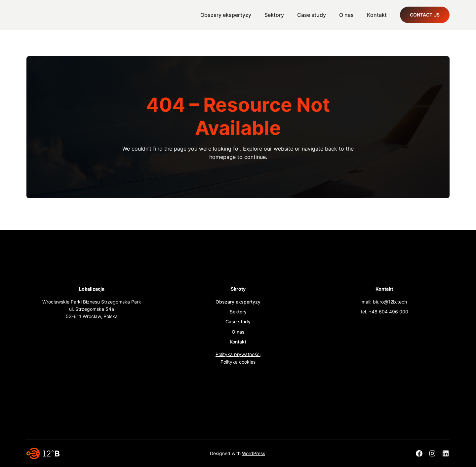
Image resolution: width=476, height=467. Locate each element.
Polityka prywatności (238, 354)
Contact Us (425, 15)
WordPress (254, 453)
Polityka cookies (238, 362)
